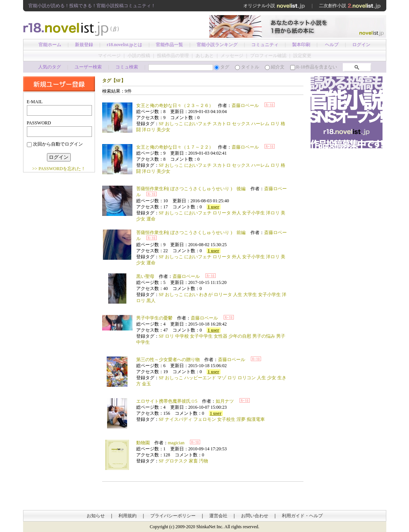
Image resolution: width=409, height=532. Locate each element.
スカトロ (222, 124)
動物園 (143, 443)
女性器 (221, 336)
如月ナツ (225, 401)
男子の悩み (264, 336)
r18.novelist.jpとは (124, 45)
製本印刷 (301, 45)
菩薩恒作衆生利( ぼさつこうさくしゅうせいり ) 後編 (191, 189)
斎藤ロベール (245, 105)
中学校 (182, 336)
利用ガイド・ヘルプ (302, 516)
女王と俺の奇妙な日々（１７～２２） (175, 147)
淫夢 (241, 419)
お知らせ (96, 516)
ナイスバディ (179, 419)
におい (191, 295)
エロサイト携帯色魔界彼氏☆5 (167, 401)
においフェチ (198, 124)
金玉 (146, 384)
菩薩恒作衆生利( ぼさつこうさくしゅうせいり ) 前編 (191, 233)
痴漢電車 (256, 419)
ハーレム (260, 124)
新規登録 (84, 45)
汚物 (204, 461)
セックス (241, 124)
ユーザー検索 (88, 67)
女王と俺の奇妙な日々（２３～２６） (175, 105)
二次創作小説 (350, 6)
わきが (206, 295)
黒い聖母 (145, 276)
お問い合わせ (255, 516)
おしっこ (174, 124)
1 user (214, 207)
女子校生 (226, 419)
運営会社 (218, 516)
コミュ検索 (127, 67)
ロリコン (247, 378)
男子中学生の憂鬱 (154, 318)
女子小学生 (253, 213)
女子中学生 (201, 336)
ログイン (361, 45)
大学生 (250, 295)
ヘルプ (332, 45)
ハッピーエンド (200, 378)
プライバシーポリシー (173, 516)
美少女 (163, 130)
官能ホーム (50, 45)
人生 (238, 295)
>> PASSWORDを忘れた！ (59, 169)
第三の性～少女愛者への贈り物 (168, 360)
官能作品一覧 (170, 45)
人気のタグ (50, 67)
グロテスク (176, 461)
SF (161, 124)
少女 (272, 378)
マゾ (222, 378)
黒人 (151, 301)
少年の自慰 (240, 336)
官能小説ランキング (217, 45)
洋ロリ (149, 130)
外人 (236, 213)
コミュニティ (265, 45)
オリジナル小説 (274, 6)
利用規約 (128, 516)
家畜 (193, 461)
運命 (151, 219)
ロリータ (222, 213)
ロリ (275, 124)
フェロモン (205, 419)
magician (176, 443)
